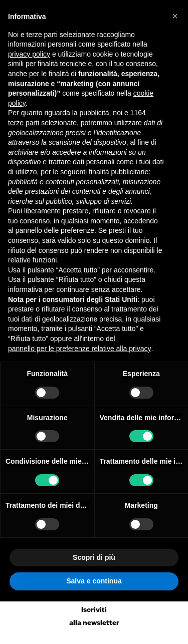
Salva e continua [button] (94, 581)
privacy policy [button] (29, 54)
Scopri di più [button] (94, 557)
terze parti (24, 123)
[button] (175, 16)
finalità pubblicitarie (119, 172)
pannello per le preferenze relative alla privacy (80, 349)
